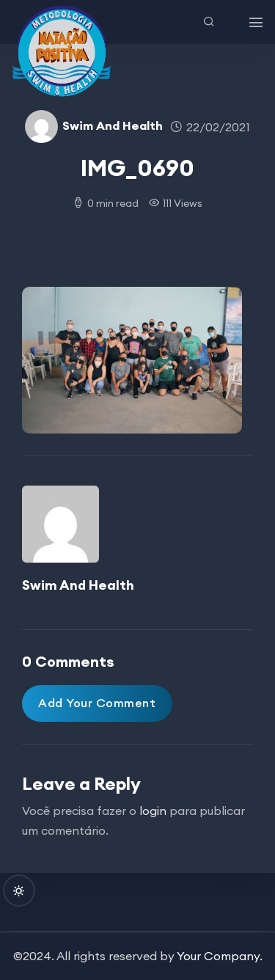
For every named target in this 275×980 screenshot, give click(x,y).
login (153, 811)
